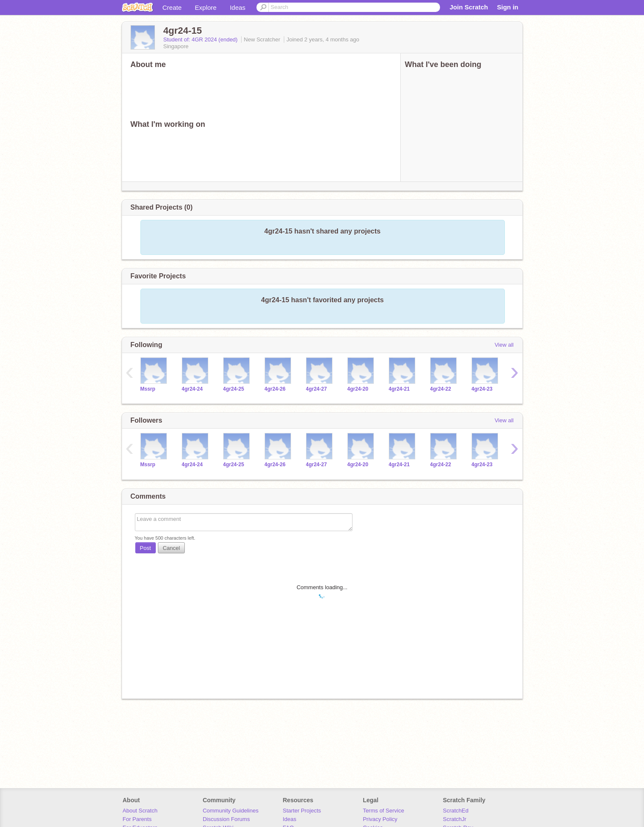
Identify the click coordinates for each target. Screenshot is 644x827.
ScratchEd (456, 811)
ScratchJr (455, 819)
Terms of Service (383, 811)
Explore (206, 7)
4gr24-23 (482, 389)
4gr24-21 (399, 389)
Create (172, 7)
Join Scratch (469, 7)
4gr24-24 (192, 389)
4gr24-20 (358, 389)
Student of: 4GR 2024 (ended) (201, 39)
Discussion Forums (226, 819)
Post (146, 548)
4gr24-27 (316, 389)
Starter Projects (302, 811)
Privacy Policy (380, 819)
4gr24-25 (234, 389)
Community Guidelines (231, 811)
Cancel (171, 548)
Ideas (237, 7)
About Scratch (140, 811)
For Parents (137, 819)
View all (504, 345)
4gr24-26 (275, 389)
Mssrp (148, 389)
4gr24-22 (441, 389)
